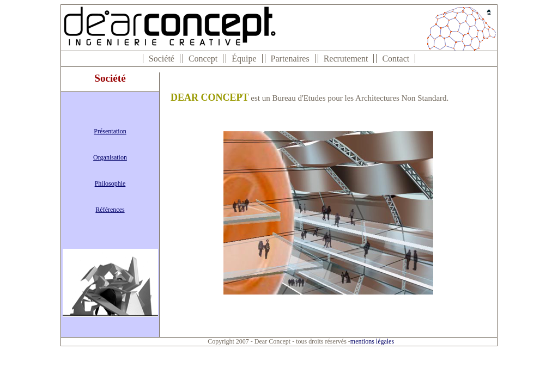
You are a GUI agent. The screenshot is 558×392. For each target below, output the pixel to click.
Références (110, 210)
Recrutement (346, 59)
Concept (203, 59)
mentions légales (372, 341)
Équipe (244, 59)
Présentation (110, 131)
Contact (396, 59)
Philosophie (110, 183)
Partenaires (290, 59)
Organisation (110, 157)
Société (162, 59)
